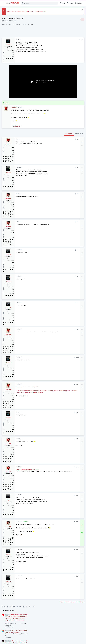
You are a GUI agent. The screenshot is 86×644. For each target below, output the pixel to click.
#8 (49, 303)
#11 (48, 384)
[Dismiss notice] (82, 10)
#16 (48, 522)
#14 (48, 467)
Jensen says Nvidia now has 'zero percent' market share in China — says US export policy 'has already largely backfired (72, 98)
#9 (49, 329)
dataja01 (6, 21)
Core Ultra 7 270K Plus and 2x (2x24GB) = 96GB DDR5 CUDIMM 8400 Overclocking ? (72, 182)
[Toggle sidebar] (82, 19)
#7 (49, 276)
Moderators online (64, 201)
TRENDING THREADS (63, 38)
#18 (48, 576)
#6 (49, 250)
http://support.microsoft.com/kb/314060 (28, 387)
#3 (49, 167)
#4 (49, 194)
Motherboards (64, 168)
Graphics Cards (64, 196)
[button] (4, 3)
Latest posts (61, 132)
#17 (48, 550)
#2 (49, 139)
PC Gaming (63, 65)
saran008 (14, 107)
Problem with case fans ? (70, 145)
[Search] (39, 3)
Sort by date (40, 133)
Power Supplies (64, 77)
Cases (62, 141)
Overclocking (64, 187)
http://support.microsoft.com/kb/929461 (28, 470)
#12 (48, 412)
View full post (16, 126)
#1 (53, 39)
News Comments (65, 54)
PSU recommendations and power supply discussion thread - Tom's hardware (71, 70)
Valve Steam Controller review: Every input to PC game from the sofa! (27, 11)
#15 (48, 495)
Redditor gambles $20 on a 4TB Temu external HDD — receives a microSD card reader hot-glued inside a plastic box (72, 121)
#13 (48, 439)
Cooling (62, 149)
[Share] (51, 40)
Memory (63, 116)
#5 (49, 222)
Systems (62, 177)
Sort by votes (50, 133)
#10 (48, 357)
